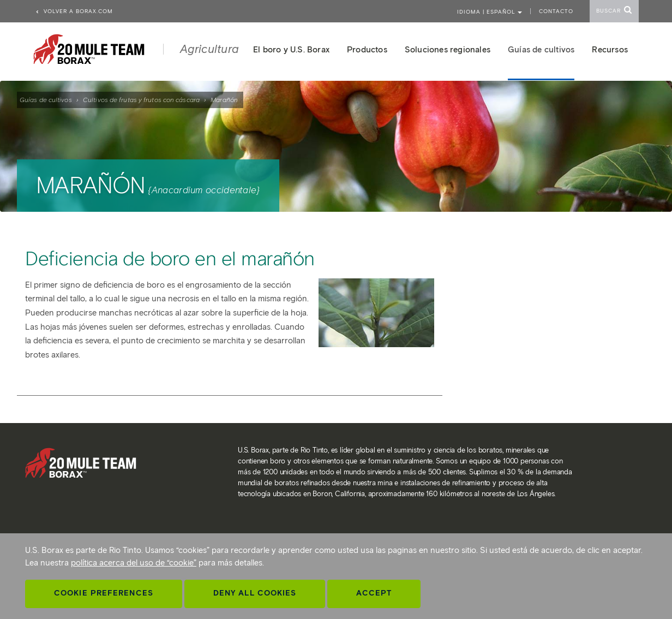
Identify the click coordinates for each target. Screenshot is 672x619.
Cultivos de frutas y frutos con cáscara (141, 100)
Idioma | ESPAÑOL (490, 12)
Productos (367, 50)
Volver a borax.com (74, 11)
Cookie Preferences (104, 593)
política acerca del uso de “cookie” (134, 563)
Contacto (556, 11)
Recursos (610, 50)
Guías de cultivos (46, 100)
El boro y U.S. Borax (291, 50)
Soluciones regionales (448, 50)
